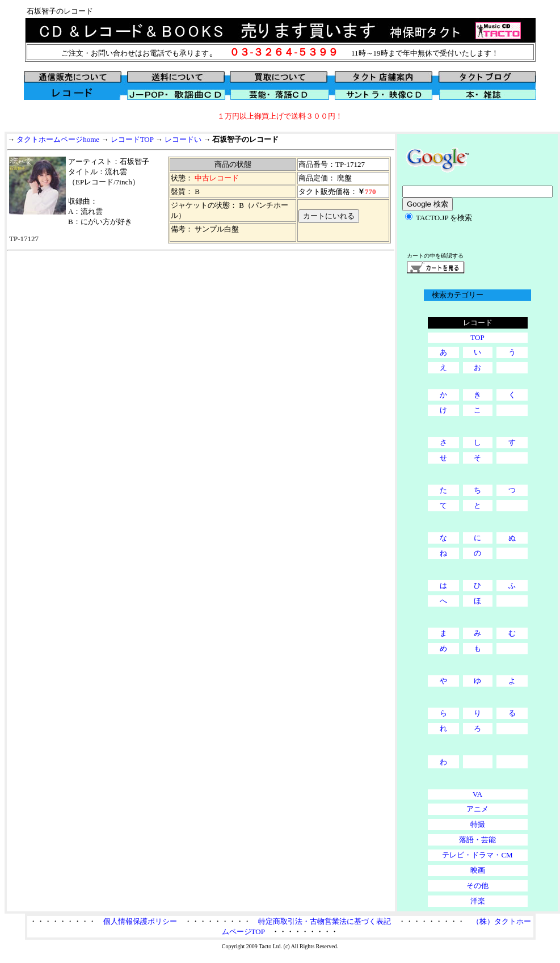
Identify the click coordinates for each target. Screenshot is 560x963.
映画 (478, 870)
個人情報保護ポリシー (140, 921)
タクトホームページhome (58, 139)
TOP (477, 337)
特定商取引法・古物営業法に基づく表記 (325, 921)
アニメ (477, 809)
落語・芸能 (477, 840)
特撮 (478, 824)
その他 (477, 886)
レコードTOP (132, 139)
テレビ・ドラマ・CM (477, 855)
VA (477, 794)
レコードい (183, 139)
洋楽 (478, 901)
